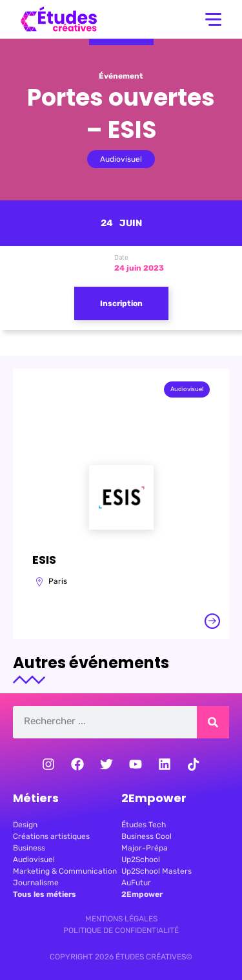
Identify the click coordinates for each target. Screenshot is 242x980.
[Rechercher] (213, 722)
